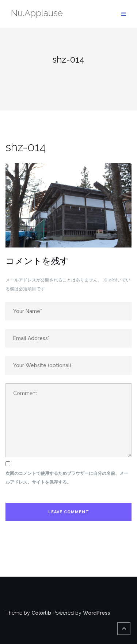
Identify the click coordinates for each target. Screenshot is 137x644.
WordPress (96, 613)
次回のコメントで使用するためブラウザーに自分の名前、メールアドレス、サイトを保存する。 (67, 478)
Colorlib (41, 613)
